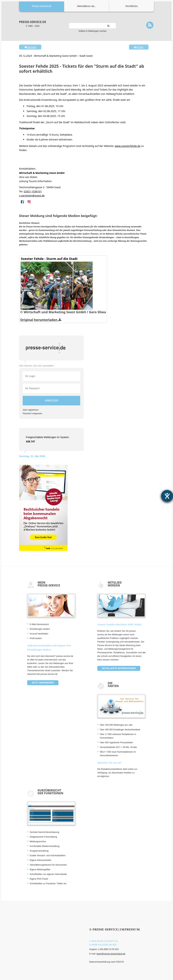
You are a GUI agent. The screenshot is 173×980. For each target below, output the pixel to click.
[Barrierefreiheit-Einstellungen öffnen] (167, 496)
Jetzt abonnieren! (43, 683)
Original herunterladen (41, 320)
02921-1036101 (33, 191)
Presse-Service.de (42, 6)
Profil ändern (36, 638)
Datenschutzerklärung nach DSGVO (107, 962)
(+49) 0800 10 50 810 (108, 949)
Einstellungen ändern (40, 629)
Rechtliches (132, 6)
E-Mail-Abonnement (39, 624)
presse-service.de (33, 22)
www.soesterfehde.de (128, 146)
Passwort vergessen (32, 413)
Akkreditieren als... (87, 6)
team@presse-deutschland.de (111, 954)
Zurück (30, 47)
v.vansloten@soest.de (32, 196)
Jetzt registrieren (31, 410)
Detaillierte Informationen (119, 668)
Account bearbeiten (39, 634)
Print (139, 47)
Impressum (130, 929)
